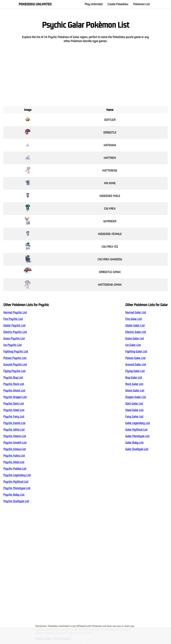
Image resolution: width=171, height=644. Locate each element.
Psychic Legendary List (17, 475)
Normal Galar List (136, 312)
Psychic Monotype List (17, 488)
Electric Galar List (136, 332)
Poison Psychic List (15, 358)
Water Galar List (135, 325)
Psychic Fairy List (14, 417)
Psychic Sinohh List (15, 443)
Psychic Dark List (14, 404)
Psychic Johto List (14, 430)
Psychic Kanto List (14, 423)
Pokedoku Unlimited (35, 4)
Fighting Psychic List (16, 351)
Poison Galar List (135, 358)
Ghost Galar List (135, 391)
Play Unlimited (94, 4)
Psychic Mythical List (16, 482)
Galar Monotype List (137, 436)
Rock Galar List (134, 384)
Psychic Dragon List (15, 397)
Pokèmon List (142, 4)
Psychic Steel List (14, 410)
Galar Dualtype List (137, 449)
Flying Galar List (135, 371)
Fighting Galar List (136, 351)
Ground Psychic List (15, 364)
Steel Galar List (134, 410)
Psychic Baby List (14, 495)
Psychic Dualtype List (16, 501)
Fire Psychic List (13, 319)
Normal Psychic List (15, 312)
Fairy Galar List (134, 417)
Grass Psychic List (14, 338)
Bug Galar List (134, 377)
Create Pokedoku (118, 4)
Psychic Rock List (14, 384)
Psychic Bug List (13, 377)
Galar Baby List (134, 443)
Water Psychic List (14, 325)
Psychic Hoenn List (15, 436)
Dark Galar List (134, 404)
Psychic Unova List (15, 449)
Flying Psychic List (14, 371)
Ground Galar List (136, 364)
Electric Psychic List (15, 332)
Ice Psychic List (12, 345)
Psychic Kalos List (14, 456)
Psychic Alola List (14, 462)
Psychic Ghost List (14, 391)
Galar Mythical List (136, 430)
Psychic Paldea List (15, 469)
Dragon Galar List (136, 397)
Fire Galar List (134, 319)
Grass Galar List (135, 338)
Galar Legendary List (138, 423)
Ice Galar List (133, 345)
